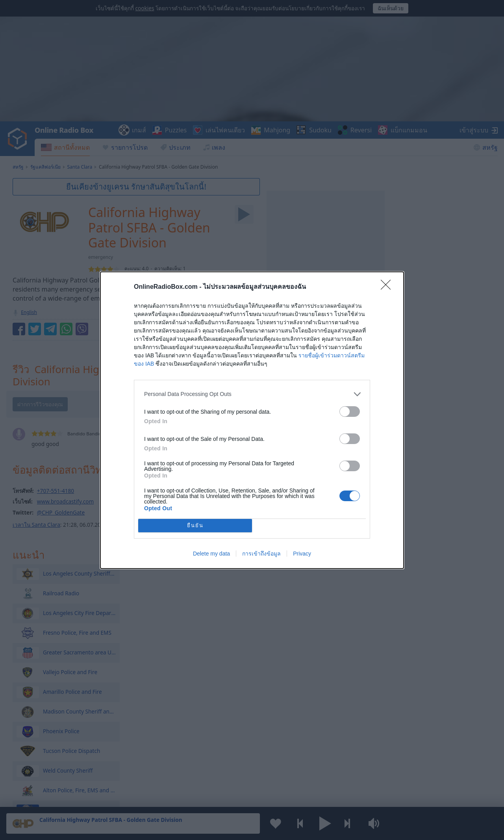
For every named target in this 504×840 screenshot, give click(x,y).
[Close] (388, 287)
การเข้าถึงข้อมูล (261, 554)
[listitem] (252, 394)
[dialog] (252, 420)
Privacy (302, 554)
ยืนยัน (195, 525)
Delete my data (211, 554)
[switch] (350, 412)
